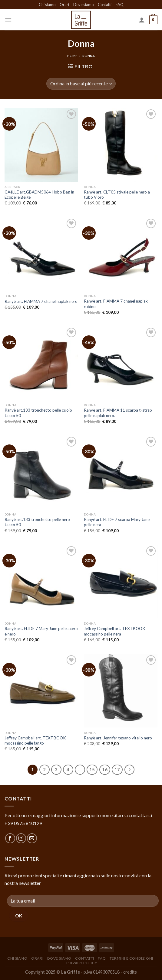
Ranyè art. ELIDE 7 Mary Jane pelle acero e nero (41, 631)
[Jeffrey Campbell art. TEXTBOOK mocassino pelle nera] (121, 582)
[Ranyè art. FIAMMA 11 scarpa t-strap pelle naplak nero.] (121, 363)
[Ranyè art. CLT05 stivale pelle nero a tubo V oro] (121, 145)
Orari (64, 5)
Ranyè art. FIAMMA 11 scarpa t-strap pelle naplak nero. (118, 413)
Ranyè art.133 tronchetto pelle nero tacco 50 (37, 522)
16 (105, 769)
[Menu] (8, 20)
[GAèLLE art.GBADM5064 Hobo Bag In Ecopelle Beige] (41, 145)
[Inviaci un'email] (32, 838)
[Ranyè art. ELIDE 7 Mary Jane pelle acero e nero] (41, 582)
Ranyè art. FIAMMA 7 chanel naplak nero (41, 301)
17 (117, 769)
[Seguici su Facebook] (10, 838)
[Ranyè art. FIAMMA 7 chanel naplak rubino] (121, 254)
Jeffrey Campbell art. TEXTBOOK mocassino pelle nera (115, 631)
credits (130, 972)
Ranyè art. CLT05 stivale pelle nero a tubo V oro (117, 195)
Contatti (105, 5)
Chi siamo (47, 5)
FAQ (120, 5)
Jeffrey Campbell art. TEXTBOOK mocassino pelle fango (35, 741)
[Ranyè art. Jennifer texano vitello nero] (121, 691)
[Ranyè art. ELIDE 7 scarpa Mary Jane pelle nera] (121, 472)
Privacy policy (82, 963)
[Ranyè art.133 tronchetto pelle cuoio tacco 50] (41, 363)
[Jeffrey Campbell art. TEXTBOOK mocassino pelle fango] (41, 691)
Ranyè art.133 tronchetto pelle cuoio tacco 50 (38, 413)
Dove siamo (83, 5)
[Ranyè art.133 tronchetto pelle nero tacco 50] (41, 472)
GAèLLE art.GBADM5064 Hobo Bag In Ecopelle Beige (39, 195)
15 (92, 769)
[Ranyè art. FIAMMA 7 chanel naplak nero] (41, 254)
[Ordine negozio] (81, 84)
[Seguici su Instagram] (21, 838)
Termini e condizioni (131, 958)
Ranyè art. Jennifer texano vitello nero (118, 738)
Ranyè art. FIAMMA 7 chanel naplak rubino (116, 304)
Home (72, 56)
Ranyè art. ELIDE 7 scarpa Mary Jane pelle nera (117, 522)
